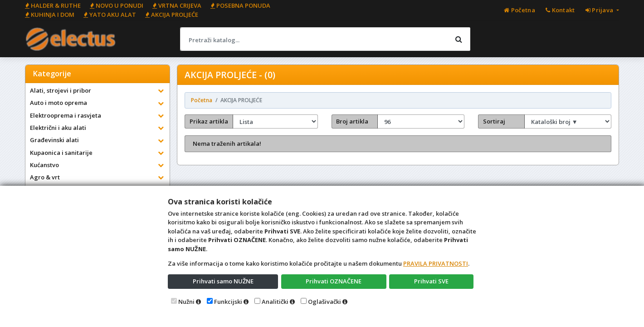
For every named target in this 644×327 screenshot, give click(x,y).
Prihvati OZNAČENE (334, 281)
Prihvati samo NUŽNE (223, 281)
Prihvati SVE (431, 281)
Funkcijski (228, 302)
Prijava (600, 10)
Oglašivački (324, 302)
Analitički (275, 302)
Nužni (186, 302)
